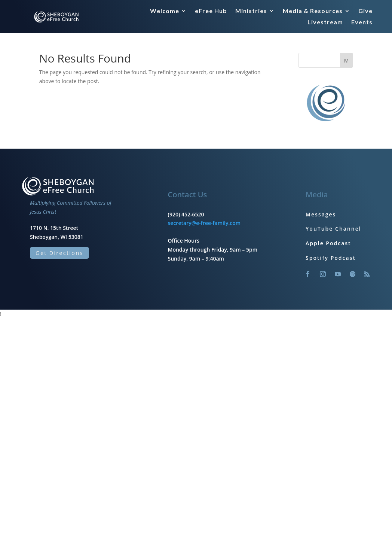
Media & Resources (313, 11)
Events (362, 22)
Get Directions (59, 253)
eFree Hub (211, 11)
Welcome (165, 11)
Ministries (251, 11)
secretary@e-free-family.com (204, 223)
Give (365, 11)
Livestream (325, 22)
